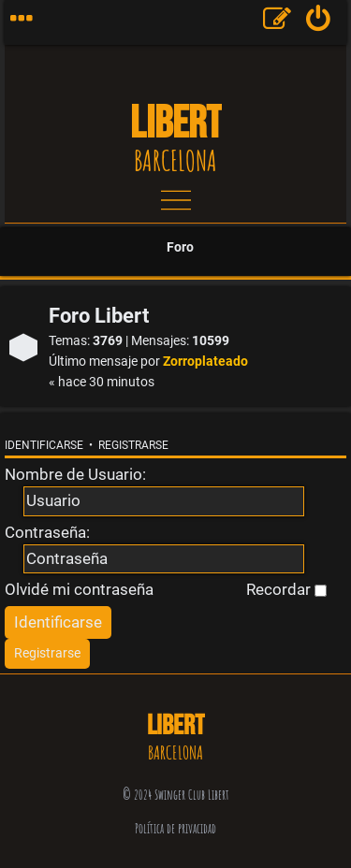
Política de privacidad (175, 828)
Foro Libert (99, 316)
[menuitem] (319, 22)
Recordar (286, 589)
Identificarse (44, 445)
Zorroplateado (205, 362)
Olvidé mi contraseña (79, 589)
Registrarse (133, 445)
